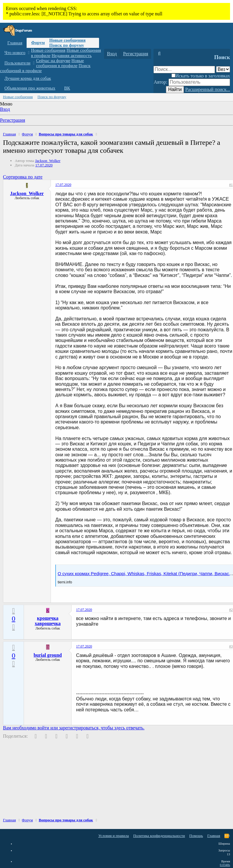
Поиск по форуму (67, 45)
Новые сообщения (67, 40)
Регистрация (13, 120)
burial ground (48, 655)
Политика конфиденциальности (159, 836)
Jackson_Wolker (48, 161)
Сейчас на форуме (53, 61)
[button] (29, 53)
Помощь (196, 836)
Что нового (15, 53)
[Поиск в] (223, 69)
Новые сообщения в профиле (60, 63)
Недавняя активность (72, 56)
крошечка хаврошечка (48, 621)
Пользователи (17, 63)
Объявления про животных (30, 88)
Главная (15, 43)
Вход (5, 109)
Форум (38, 43)
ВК (67, 88)
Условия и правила (114, 836)
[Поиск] (159, 54)
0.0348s (225, 865)
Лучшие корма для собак (28, 78)
